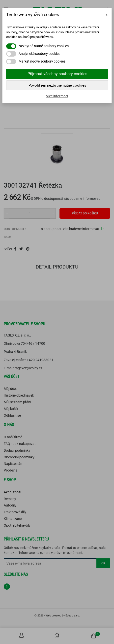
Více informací (57, 96)
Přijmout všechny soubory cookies (57, 74)
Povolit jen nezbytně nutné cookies (57, 85)
